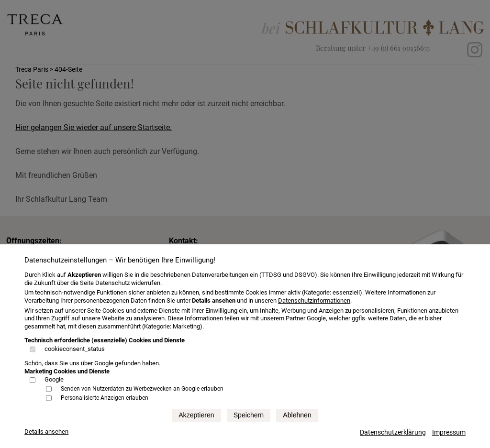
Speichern (249, 415)
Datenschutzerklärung (393, 432)
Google (54, 379)
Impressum (449, 432)
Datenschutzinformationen (314, 300)
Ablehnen (297, 415)
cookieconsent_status (75, 349)
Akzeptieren (196, 415)
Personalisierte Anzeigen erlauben (105, 398)
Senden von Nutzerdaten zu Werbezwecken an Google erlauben (142, 389)
